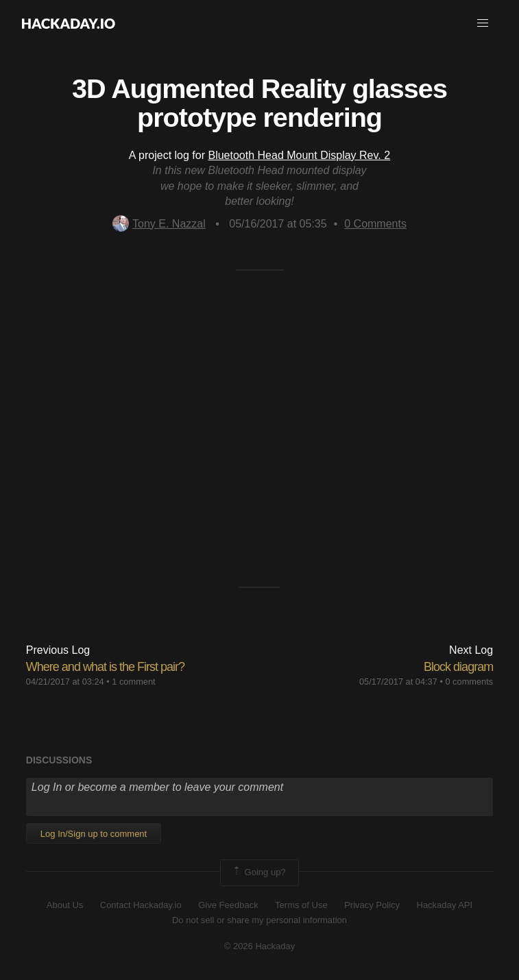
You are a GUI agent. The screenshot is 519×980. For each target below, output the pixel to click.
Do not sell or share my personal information (259, 920)
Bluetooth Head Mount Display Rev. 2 (299, 155)
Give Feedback (228, 905)
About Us (65, 905)
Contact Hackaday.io (141, 905)
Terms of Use (301, 905)
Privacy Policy (372, 905)
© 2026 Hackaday (260, 946)
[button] (483, 23)
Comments (375, 224)
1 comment (133, 682)
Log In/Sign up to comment (94, 834)
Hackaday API (445, 905)
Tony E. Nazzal (159, 224)
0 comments (469, 682)
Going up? (258, 872)
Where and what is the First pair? (105, 667)
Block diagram (458, 667)
